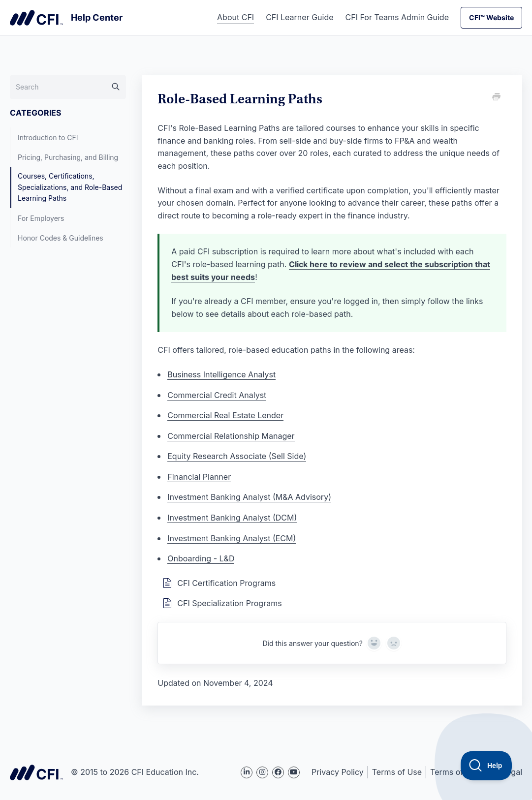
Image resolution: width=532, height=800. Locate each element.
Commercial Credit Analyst (217, 395)
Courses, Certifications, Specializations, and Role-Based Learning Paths (70, 187)
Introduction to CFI (48, 138)
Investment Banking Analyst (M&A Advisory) (249, 497)
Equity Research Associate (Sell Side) (237, 456)
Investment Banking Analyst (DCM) (232, 518)
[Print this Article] (496, 97)
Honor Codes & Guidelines (61, 238)
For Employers (41, 218)
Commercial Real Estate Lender (225, 415)
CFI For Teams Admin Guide (397, 17)
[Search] (68, 87)
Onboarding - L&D (201, 558)
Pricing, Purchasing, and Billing (68, 157)
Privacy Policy (338, 772)
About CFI (235, 17)
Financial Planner (199, 477)
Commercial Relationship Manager (231, 436)
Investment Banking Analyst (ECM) (232, 538)
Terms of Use (397, 772)
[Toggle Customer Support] (486, 766)
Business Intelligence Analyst (221, 374)
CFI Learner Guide (299, 17)
